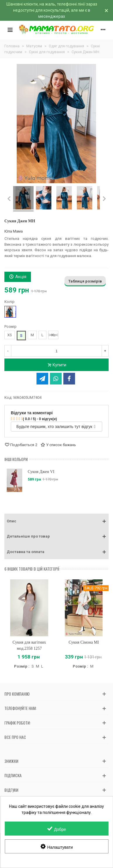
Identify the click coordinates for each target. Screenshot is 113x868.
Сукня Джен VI (41, 472)
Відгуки (11, 790)
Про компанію (17, 694)
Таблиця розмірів (85, 281)
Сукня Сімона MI (84, 642)
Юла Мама (14, 231)
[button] (56, 521)
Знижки (11, 761)
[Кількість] (56, 351)
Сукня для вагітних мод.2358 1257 (29, 645)
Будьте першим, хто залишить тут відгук (56, 427)
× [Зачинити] (106, 11)
